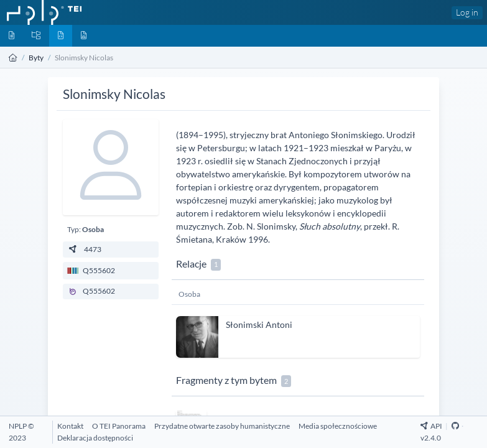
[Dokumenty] (12, 36)
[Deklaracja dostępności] (95, 438)
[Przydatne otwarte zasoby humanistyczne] (222, 426)
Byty (36, 58)
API (431, 426)
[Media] (84, 36)
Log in (467, 12)
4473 (84, 249)
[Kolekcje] (36, 36)
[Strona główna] (13, 58)
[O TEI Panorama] (119, 426)
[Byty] (61, 36)
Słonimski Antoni (259, 325)
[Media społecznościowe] (338, 426)
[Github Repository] (455, 426)
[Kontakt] (70, 426)
